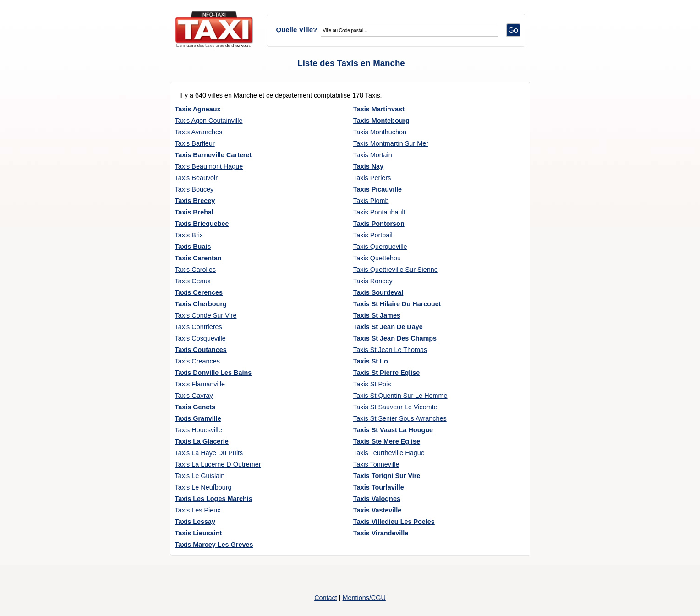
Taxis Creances (197, 361)
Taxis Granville (198, 418)
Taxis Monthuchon (380, 132)
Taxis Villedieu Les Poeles (394, 522)
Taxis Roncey (373, 281)
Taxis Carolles (196, 269)
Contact (326, 598)
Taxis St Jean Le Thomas (390, 350)
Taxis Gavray (194, 396)
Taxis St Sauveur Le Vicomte (395, 407)
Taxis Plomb (371, 201)
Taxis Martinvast (379, 109)
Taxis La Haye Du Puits (209, 453)
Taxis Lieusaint (199, 533)
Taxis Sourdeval (378, 292)
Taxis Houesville (199, 430)
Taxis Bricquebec (202, 224)
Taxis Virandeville (381, 533)
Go (513, 30)
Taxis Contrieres (199, 327)
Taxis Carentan (198, 258)
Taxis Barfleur (195, 143)
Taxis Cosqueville (200, 338)
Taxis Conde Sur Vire (206, 315)
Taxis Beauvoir (197, 178)
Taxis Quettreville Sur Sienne (396, 269)
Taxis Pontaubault (379, 212)
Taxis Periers (372, 178)
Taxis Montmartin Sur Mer (391, 143)
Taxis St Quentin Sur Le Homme (400, 396)
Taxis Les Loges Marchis (214, 499)
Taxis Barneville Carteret (213, 155)
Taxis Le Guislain (200, 476)
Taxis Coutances (201, 350)
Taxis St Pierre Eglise (386, 373)
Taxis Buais (193, 247)
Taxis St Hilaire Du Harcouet (397, 304)
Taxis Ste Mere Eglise (387, 441)
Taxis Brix (189, 235)
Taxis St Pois (372, 384)
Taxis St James (377, 315)
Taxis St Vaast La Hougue (393, 430)
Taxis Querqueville (380, 247)
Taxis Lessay (195, 522)
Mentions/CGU (364, 598)
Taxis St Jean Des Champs (395, 338)
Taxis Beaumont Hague (209, 166)
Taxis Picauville (377, 189)
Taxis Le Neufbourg (203, 487)
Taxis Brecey (195, 201)
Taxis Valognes (377, 499)
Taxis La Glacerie (202, 441)
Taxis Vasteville (377, 510)
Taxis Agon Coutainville (209, 121)
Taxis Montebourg (381, 121)
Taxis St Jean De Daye (388, 327)
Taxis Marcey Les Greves (214, 544)
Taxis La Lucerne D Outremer (218, 464)
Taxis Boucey (194, 189)
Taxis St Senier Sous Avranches (400, 418)
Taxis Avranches (199, 132)
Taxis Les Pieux (198, 510)
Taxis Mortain (373, 155)
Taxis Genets (195, 407)
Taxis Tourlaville (379, 487)
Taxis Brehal (194, 212)
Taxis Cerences (199, 292)
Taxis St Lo (371, 361)
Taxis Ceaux (193, 281)
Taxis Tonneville (376, 464)
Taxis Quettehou (377, 258)
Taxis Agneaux (198, 109)
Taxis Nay (368, 166)
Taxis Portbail (373, 235)
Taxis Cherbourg (201, 304)
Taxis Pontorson (379, 224)
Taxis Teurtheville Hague (389, 453)
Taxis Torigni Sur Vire (387, 476)
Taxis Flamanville (200, 384)
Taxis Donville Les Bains (213, 373)
